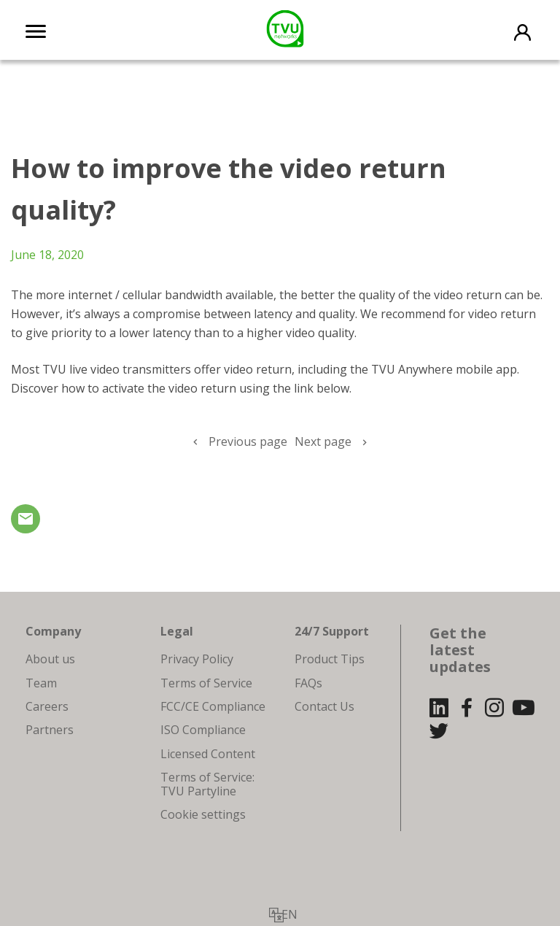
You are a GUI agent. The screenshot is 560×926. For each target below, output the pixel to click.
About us (50, 659)
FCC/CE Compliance (213, 706)
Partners (50, 730)
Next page (323, 441)
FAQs (308, 683)
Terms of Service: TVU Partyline (207, 784)
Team (41, 683)
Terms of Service (206, 683)
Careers (47, 706)
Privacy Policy (197, 659)
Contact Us (324, 706)
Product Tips (330, 659)
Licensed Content (208, 754)
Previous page (248, 441)
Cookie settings (203, 814)
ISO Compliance (203, 730)
